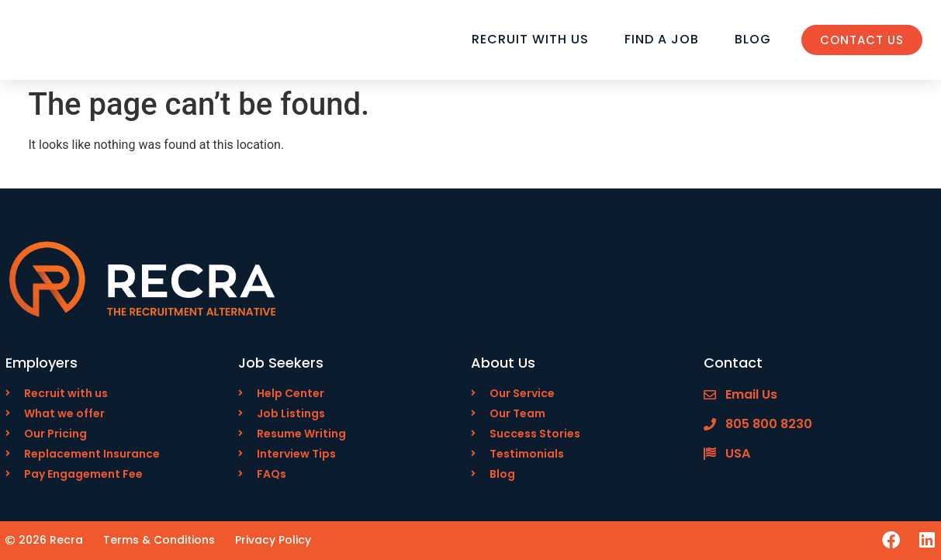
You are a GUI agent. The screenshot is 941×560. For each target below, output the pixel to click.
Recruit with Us (530, 39)
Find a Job (662, 39)
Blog (753, 39)
